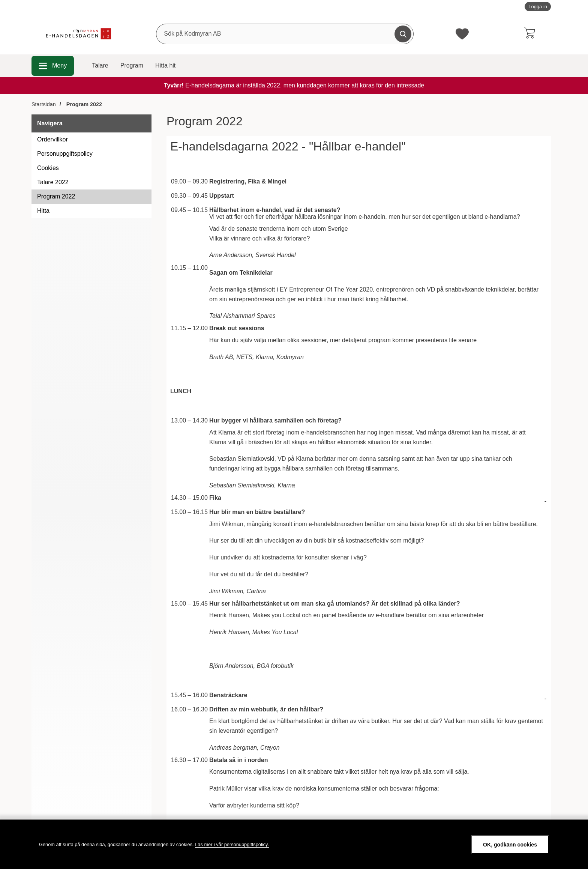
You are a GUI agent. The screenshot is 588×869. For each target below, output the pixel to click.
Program (132, 65)
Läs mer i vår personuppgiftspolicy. (232, 844)
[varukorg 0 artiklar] (529, 34)
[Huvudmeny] (53, 66)
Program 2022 (56, 196)
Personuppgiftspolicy (65, 154)
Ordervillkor (52, 139)
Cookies (48, 168)
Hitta (43, 211)
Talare (100, 65)
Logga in (538, 7)
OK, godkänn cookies (510, 845)
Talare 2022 (53, 182)
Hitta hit (165, 65)
